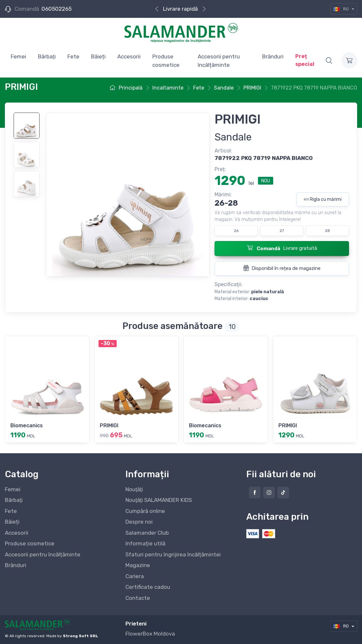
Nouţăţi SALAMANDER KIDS (158, 500)
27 (282, 231)
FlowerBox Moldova (150, 634)
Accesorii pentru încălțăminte (43, 554)
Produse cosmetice (30, 543)
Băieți (12, 522)
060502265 (57, 9)
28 (327, 231)
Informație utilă (145, 543)
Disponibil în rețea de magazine (282, 268)
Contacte (138, 598)
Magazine (138, 565)
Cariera (135, 576)
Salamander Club (147, 533)
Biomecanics (27, 425)
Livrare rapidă (180, 9)
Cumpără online (145, 511)
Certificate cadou (148, 587)
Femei (13, 489)
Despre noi (139, 522)
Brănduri (16, 565)
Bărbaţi (14, 500)
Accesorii (17, 533)
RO (341, 9)
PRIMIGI (109, 425)
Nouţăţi (134, 489)
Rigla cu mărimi (323, 199)
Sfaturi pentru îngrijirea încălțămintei (173, 554)
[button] (329, 60)
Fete (11, 511)
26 (236, 231)
